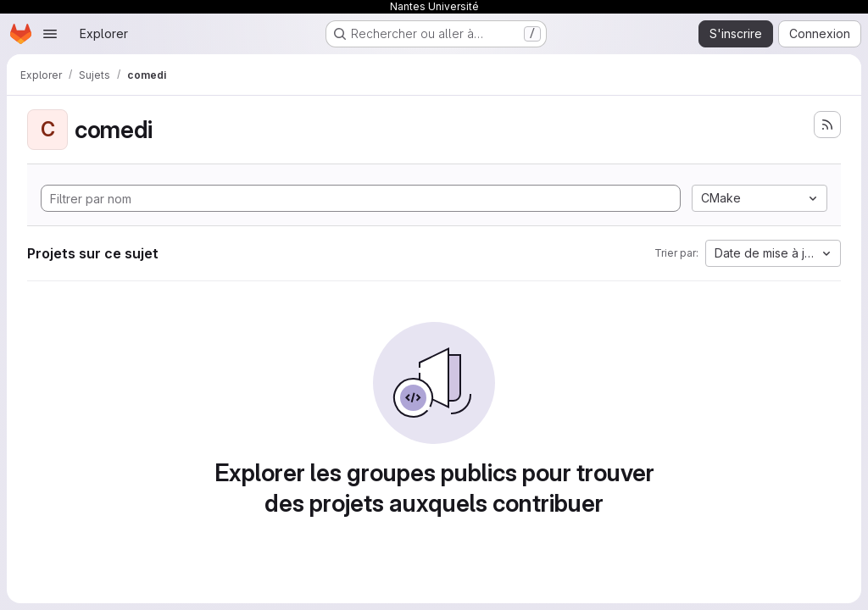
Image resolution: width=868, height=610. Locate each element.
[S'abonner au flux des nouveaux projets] (827, 125)
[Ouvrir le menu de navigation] (50, 34)
